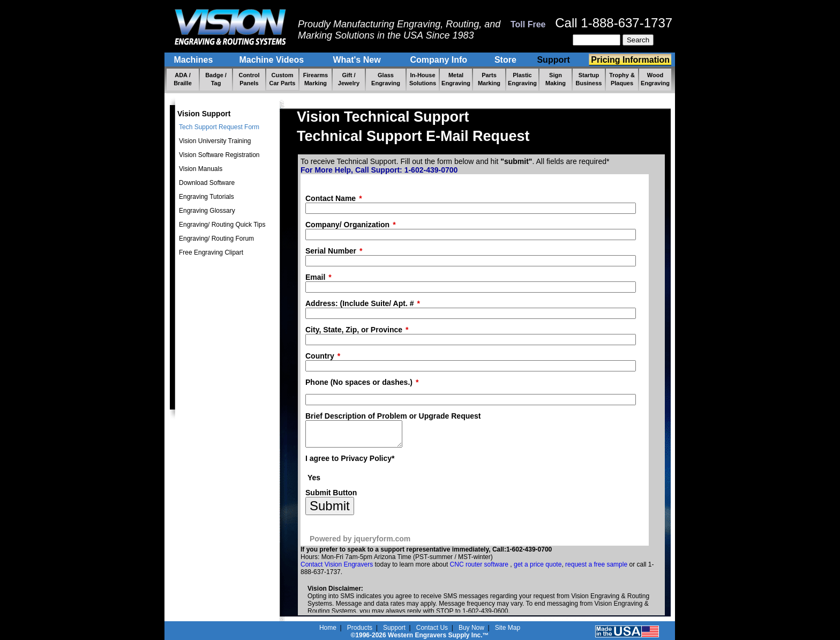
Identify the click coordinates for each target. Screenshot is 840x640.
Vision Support (204, 114)
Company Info (440, 60)
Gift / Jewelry (349, 79)
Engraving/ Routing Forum (216, 239)
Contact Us (432, 628)
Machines (194, 60)
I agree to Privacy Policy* (350, 463)
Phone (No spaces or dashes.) (359, 382)
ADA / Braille (183, 79)
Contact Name (331, 198)
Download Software (207, 183)
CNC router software (480, 569)
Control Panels (249, 79)
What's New (358, 60)
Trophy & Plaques (622, 79)
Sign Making (556, 79)
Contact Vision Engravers (337, 569)
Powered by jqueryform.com (360, 544)
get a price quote (538, 569)
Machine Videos (273, 60)
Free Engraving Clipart (211, 252)
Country (320, 356)
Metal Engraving (456, 79)
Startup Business (589, 79)
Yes (314, 482)
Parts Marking (489, 79)
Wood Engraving (655, 79)
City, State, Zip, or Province (354, 330)
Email (315, 277)
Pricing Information (630, 60)
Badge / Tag (216, 79)
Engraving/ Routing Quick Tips (222, 225)
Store (505, 60)
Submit (330, 511)
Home (328, 628)
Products (360, 628)
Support (555, 60)
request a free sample (596, 569)
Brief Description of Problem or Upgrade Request (393, 416)
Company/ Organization (347, 225)
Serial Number (331, 251)
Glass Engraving (386, 79)
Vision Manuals (201, 169)
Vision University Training (215, 141)
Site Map (508, 628)
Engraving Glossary (207, 211)
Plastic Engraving (522, 79)
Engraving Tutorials (207, 197)
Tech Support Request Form (219, 127)
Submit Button (331, 497)
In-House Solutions (423, 79)
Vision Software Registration (219, 155)
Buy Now (471, 628)
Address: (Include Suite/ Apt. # (360, 303)
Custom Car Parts (283, 79)
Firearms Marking (316, 79)
